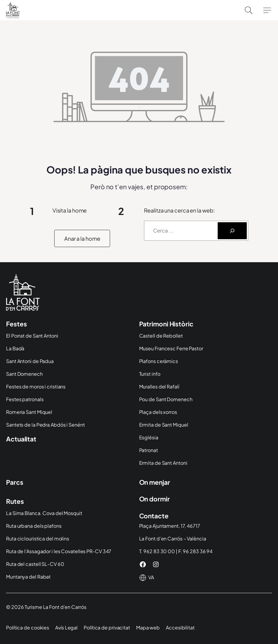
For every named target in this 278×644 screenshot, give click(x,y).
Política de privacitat (107, 627)
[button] (82, 238)
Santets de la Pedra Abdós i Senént (45, 425)
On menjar (155, 482)
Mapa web (148, 627)
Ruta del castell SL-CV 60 (35, 564)
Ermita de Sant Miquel (164, 425)
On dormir (154, 499)
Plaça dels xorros (158, 412)
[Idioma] (152, 577)
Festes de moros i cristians (36, 386)
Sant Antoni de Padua (30, 361)
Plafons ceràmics (159, 361)
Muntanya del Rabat (28, 577)
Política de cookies (28, 627)
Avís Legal (66, 627)
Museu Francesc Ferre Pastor (171, 348)
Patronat (149, 450)
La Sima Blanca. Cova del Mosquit (44, 513)
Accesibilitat (180, 627)
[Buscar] (232, 231)
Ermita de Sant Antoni (163, 463)
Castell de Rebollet (161, 336)
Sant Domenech (24, 374)
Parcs (15, 482)
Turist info (150, 374)
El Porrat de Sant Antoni (32, 336)
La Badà (15, 348)
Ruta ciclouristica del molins (38, 538)
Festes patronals (25, 399)
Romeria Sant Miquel (29, 412)
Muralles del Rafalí (159, 386)
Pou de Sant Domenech (166, 399)
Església (149, 437)
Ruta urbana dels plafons (34, 526)
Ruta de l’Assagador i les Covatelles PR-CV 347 (59, 551)
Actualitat (21, 439)
